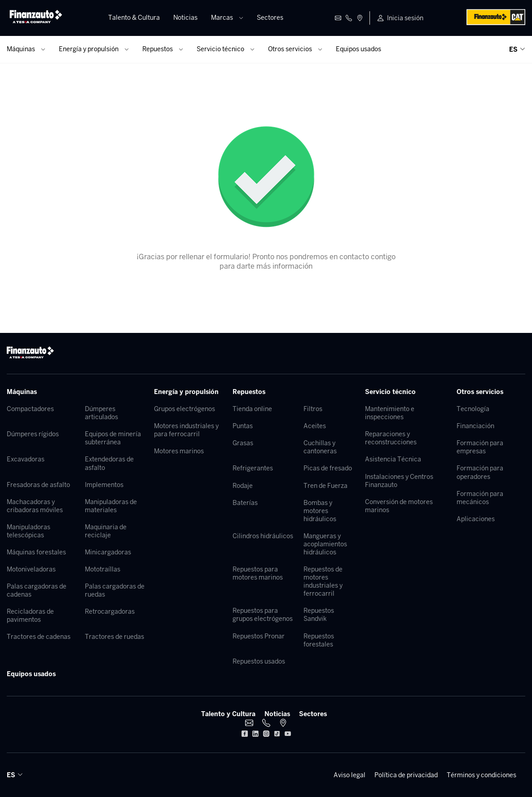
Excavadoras (26, 459)
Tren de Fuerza (325, 486)
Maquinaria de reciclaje (106, 531)
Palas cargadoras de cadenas (37, 590)
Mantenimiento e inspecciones (390, 413)
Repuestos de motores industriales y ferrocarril (323, 581)
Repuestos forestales (319, 640)
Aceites (315, 426)
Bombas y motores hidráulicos (320, 511)
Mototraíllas (103, 569)
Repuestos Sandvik (319, 615)
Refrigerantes (253, 468)
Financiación (475, 426)
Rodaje (243, 486)
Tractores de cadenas (39, 637)
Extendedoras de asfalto (109, 463)
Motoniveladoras (31, 569)
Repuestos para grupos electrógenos (263, 615)
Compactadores (30, 409)
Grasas (243, 443)
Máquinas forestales (36, 552)
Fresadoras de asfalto (38, 485)
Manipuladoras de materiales (111, 506)
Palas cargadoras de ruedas (115, 590)
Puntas (243, 426)
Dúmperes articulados (101, 413)
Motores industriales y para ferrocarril (186, 430)
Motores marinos (179, 451)
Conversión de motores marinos (399, 506)
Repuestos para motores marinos (258, 573)
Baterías (245, 503)
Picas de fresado (328, 468)
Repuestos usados (259, 661)
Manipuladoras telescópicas (29, 531)
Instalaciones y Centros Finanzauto (399, 481)
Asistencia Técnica (393, 459)
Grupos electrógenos (185, 409)
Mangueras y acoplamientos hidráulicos (325, 544)
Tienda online (252, 409)
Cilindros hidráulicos (263, 536)
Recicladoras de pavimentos (30, 615)
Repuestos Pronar (259, 636)
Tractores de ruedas (114, 637)
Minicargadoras (108, 552)
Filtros (313, 409)
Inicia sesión (405, 18)
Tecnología (473, 409)
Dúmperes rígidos (33, 434)
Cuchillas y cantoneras (320, 447)
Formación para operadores (480, 472)
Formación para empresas (480, 447)
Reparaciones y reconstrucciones (391, 438)
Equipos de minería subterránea (113, 438)
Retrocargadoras (110, 611)
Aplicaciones (476, 519)
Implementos (104, 485)
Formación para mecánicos (480, 498)
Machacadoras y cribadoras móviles (35, 506)
